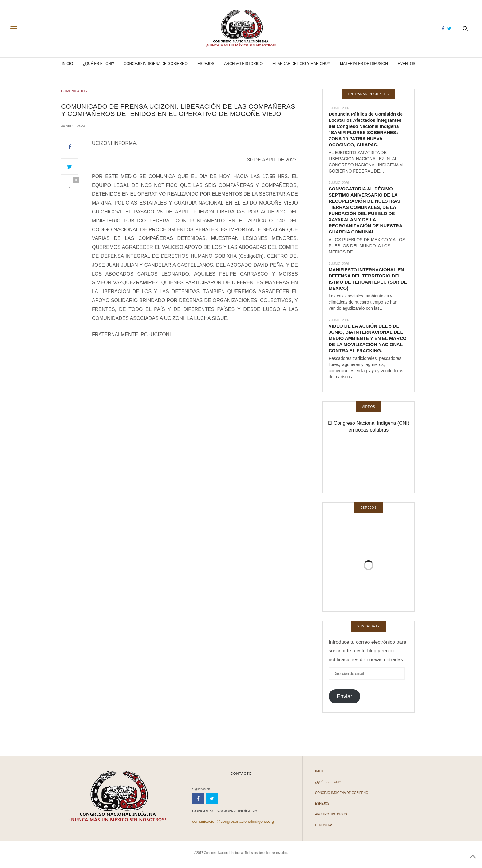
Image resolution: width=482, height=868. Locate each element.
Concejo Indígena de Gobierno (156, 64)
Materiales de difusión (364, 64)
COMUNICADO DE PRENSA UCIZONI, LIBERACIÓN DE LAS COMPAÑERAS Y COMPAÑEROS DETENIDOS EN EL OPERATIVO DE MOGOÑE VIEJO (178, 110)
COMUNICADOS (74, 91)
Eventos (407, 64)
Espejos (206, 64)
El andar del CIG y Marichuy (301, 64)
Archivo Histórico (243, 64)
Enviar (344, 696)
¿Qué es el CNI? (99, 64)
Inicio (67, 64)
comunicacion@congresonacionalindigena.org (233, 821)
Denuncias (324, 825)
